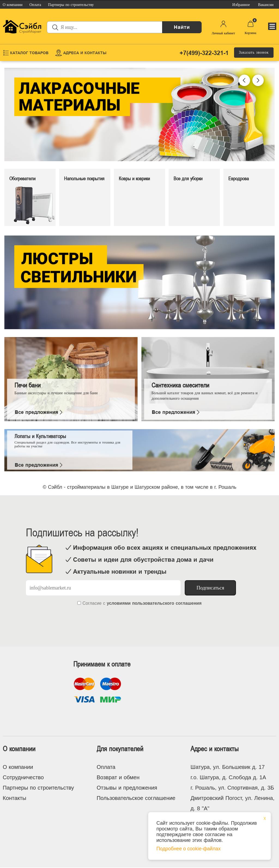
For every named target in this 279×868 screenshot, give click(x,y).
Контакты (14, 798)
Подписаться (210, 588)
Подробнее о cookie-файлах (189, 849)
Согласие (92, 603)
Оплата (106, 767)
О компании (18, 767)
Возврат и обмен (118, 777)
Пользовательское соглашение (136, 798)
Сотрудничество (23, 777)
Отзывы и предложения (127, 788)
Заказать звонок (254, 52)
